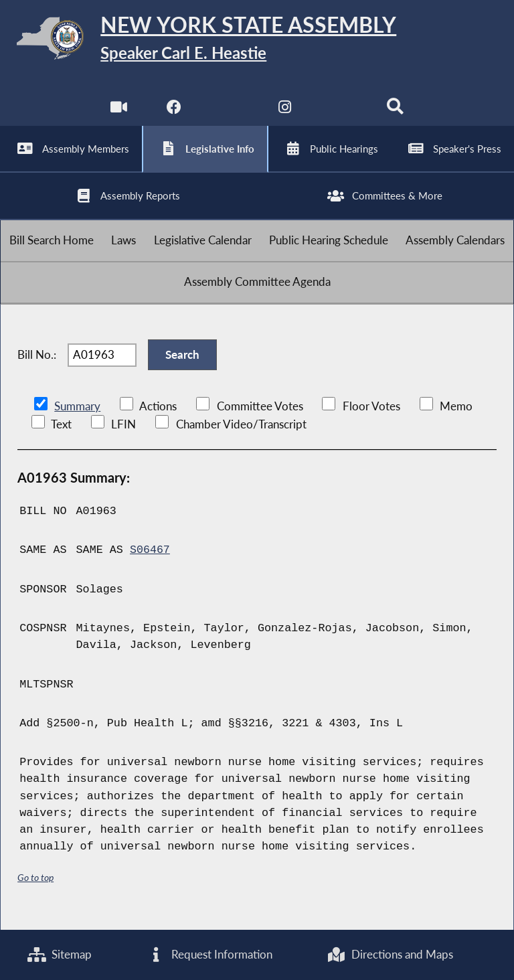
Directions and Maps (390, 955)
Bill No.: (37, 365)
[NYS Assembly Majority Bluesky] (340, 113)
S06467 (150, 561)
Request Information (209, 955)
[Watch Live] (119, 113)
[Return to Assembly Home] (257, 40)
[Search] (395, 113)
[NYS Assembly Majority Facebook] (174, 113)
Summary (77, 418)
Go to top (35, 888)
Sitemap (60, 955)
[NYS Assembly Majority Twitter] (229, 113)
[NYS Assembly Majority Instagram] (285, 113)
